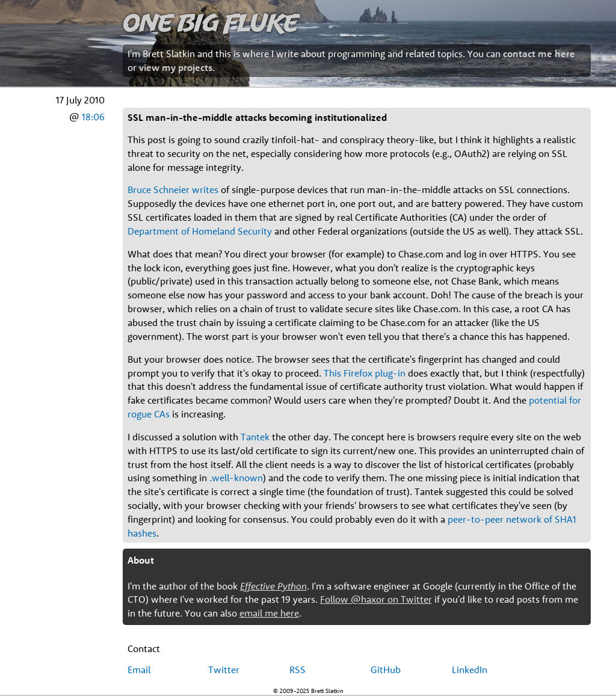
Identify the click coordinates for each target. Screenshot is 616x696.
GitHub (386, 670)
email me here (269, 613)
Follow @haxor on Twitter (376, 599)
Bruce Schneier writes (173, 189)
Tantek (255, 437)
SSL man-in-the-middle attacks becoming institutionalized (257, 117)
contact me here (539, 54)
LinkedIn (470, 670)
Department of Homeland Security (200, 231)
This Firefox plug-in (365, 373)
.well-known (236, 478)
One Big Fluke (211, 22)
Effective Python (273, 586)
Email (139, 670)
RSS (297, 670)
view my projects (176, 67)
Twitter (224, 670)
